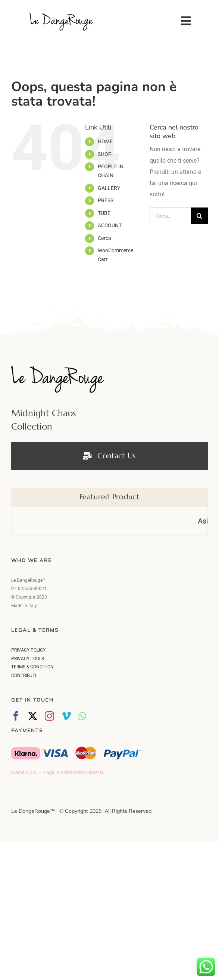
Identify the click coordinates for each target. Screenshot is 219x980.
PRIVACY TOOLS (28, 658)
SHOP (105, 153)
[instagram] (49, 716)
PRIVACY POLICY (28, 650)
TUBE (104, 213)
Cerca (104, 238)
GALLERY (109, 187)
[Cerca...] (170, 216)
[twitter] (33, 716)
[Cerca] (199, 216)
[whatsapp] (82, 716)
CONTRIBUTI (24, 675)
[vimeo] (66, 716)
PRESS (106, 200)
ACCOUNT (110, 225)
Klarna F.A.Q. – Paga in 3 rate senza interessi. (58, 772)
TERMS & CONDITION (32, 667)
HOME (105, 141)
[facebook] (16, 716)
